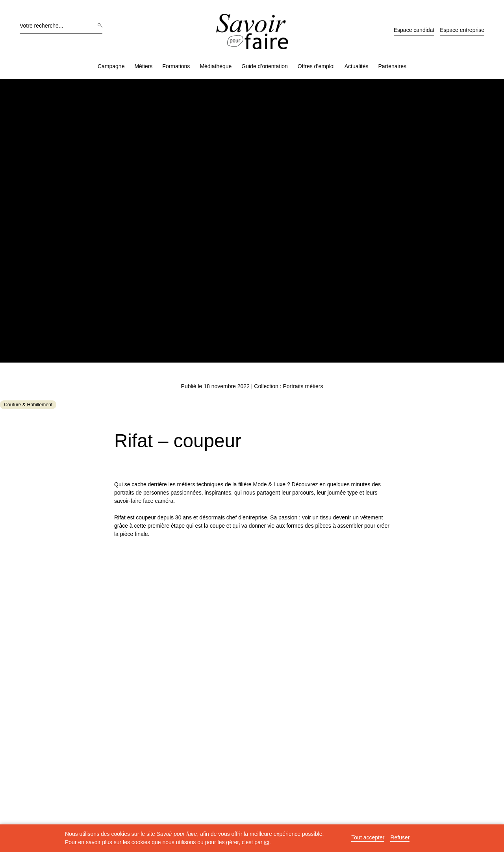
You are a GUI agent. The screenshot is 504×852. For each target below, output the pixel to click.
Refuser (400, 838)
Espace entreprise (462, 30)
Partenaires (392, 66)
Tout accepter (368, 838)
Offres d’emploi (316, 66)
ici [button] (266, 842)
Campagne (111, 66)
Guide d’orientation (265, 66)
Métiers (143, 66)
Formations (176, 66)
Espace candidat (414, 30)
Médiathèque (216, 66)
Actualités (357, 66)
